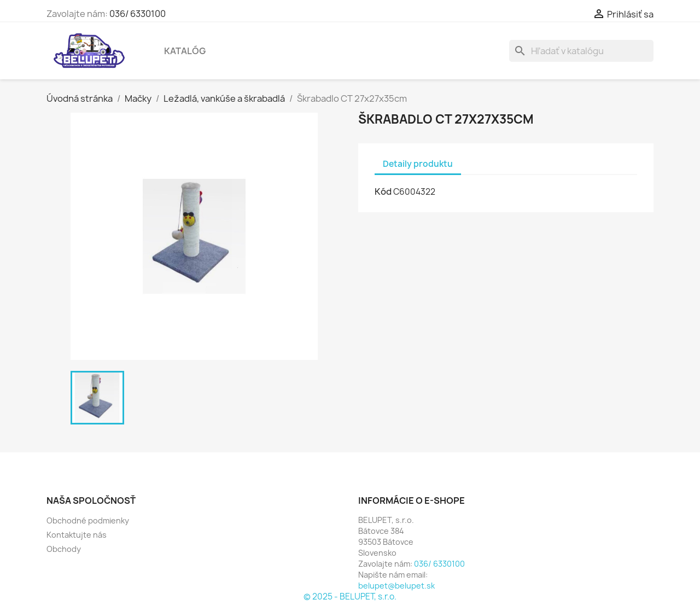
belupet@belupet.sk (396, 586)
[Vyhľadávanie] (581, 51)
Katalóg (185, 51)
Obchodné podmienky (88, 520)
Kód (383, 191)
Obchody (64, 549)
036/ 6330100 (138, 14)
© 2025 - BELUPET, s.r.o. (350, 597)
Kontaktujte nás (77, 535)
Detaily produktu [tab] (418, 164)
